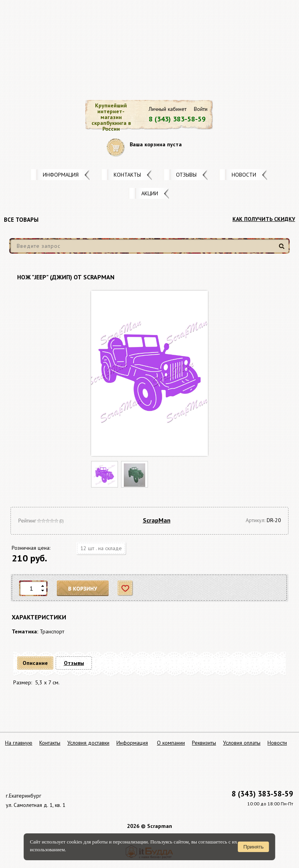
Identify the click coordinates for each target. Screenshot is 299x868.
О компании (171, 743)
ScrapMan (157, 520)
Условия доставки (88, 743)
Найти (283, 249)
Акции (150, 193)
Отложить (126, 588)
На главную (19, 743)
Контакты (127, 175)
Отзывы (186, 175)
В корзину (83, 588)
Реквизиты (204, 743)
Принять (253, 847)
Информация (61, 175)
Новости (244, 175)
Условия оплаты (242, 743)
